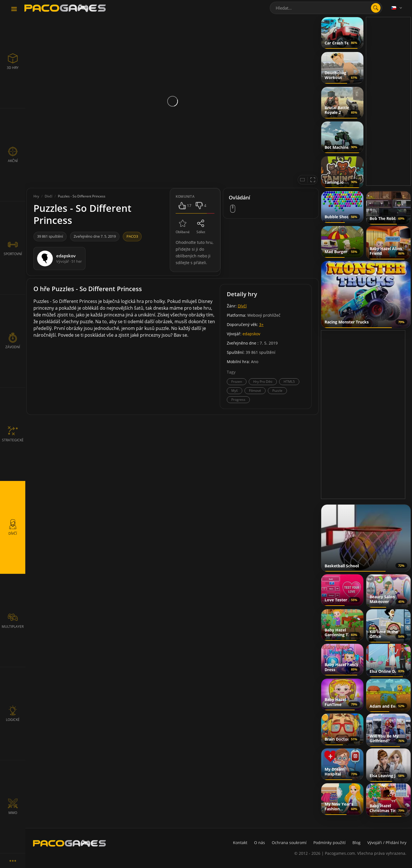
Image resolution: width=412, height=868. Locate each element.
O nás (260, 843)
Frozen (237, 382)
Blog (356, 843)
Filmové (255, 391)
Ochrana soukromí (289, 843)
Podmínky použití (330, 843)
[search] (376, 8)
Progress (238, 400)
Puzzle (277, 391)
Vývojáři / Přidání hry (387, 843)
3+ (261, 324)
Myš (235, 391)
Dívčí (242, 306)
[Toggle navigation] (14, 9)
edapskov (251, 334)
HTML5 (289, 382)
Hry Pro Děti (263, 382)
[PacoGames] (69, 843)
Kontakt (240, 843)
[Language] (397, 8)
